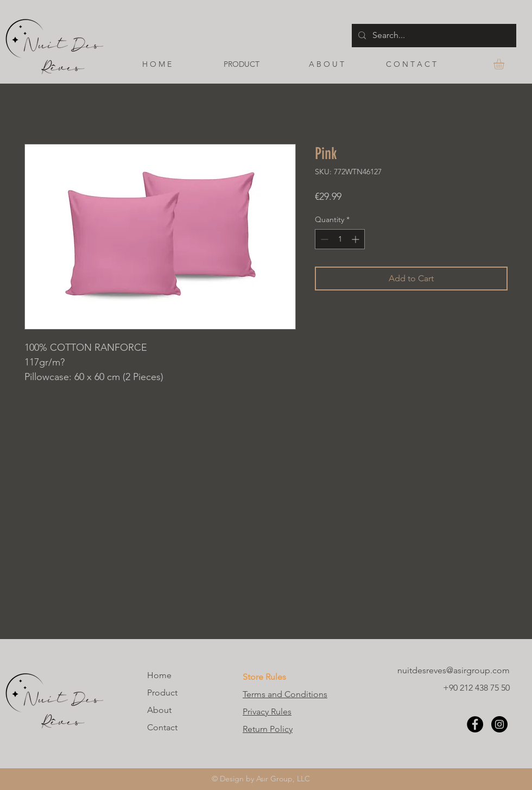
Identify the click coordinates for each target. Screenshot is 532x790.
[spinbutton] (340, 239)
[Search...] (433, 36)
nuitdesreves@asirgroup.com (454, 670)
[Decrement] (323, 239)
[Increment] (356, 239)
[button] (505, 64)
